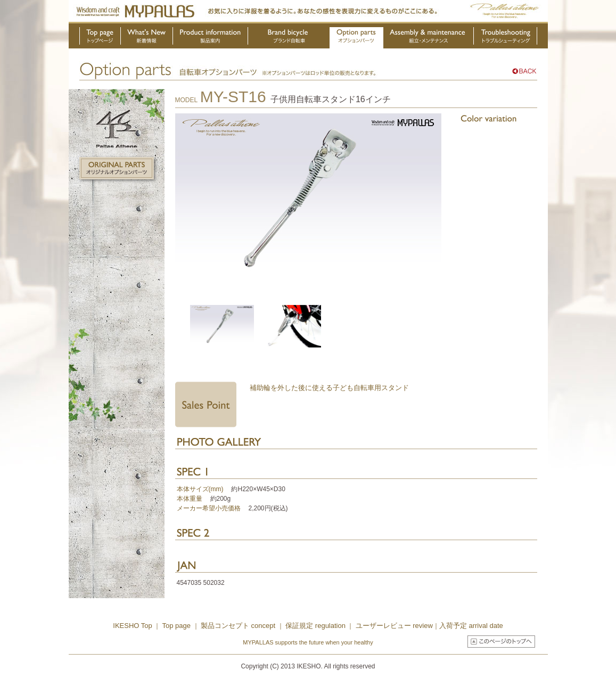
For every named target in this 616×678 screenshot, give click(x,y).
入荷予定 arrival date (471, 626)
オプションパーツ (356, 38)
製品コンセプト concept (239, 626)
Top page (177, 626)
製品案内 (211, 38)
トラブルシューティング (506, 38)
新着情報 (147, 38)
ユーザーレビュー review (394, 626)
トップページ (100, 38)
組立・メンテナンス (429, 38)
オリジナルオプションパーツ (117, 168)
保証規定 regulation (315, 626)
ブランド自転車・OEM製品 (289, 38)
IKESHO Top (132, 626)
